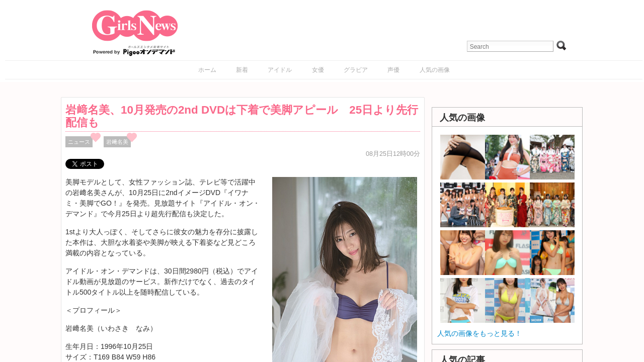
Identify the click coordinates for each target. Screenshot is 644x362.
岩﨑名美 (117, 142)
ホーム (207, 70)
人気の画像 (435, 70)
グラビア (356, 70)
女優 (318, 70)
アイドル (280, 70)
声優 (393, 70)
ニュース (79, 142)
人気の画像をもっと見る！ (479, 333)
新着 (242, 70)
